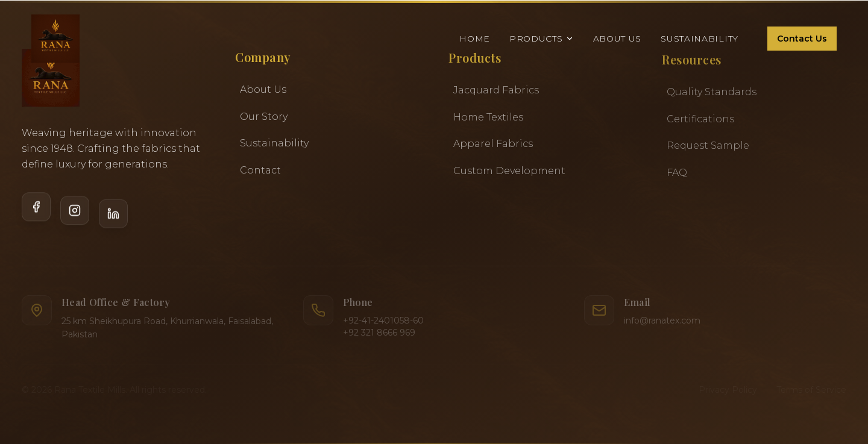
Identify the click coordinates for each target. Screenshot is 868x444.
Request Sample (708, 149)
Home (475, 37)
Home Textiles (488, 120)
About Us (618, 37)
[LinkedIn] (113, 217)
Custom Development (509, 173)
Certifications (700, 122)
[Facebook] (36, 216)
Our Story (264, 118)
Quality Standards (712, 95)
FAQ (677, 176)
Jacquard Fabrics (496, 93)
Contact (260, 171)
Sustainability (700, 37)
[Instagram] (75, 217)
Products (542, 37)
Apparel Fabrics (493, 147)
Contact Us (802, 37)
